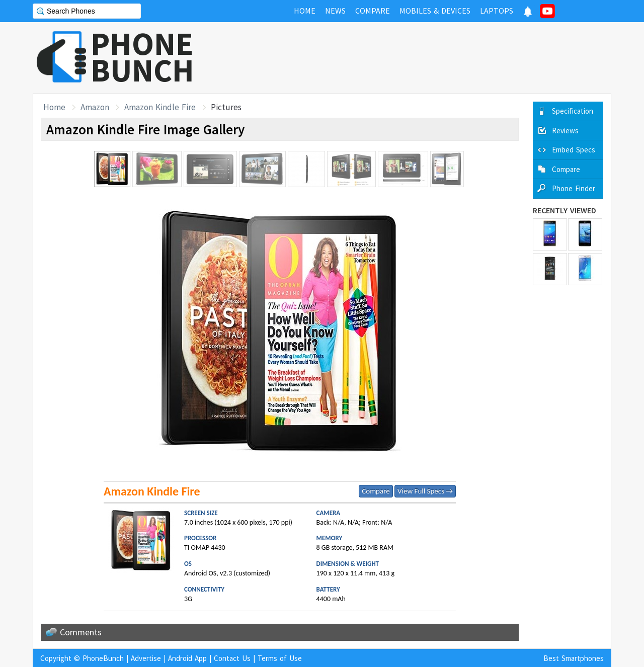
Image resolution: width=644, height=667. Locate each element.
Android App (187, 658)
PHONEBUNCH (142, 57)
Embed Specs (574, 150)
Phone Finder (574, 188)
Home (54, 107)
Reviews (565, 131)
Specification (573, 111)
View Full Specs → (425, 491)
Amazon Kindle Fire (160, 107)
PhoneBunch (103, 658)
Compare (376, 491)
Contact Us (232, 658)
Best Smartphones (574, 658)
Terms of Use (280, 658)
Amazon (95, 107)
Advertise (146, 658)
